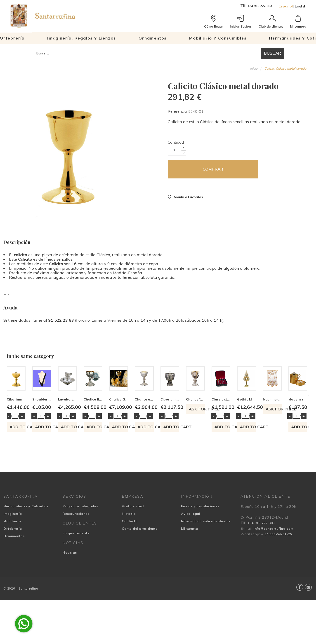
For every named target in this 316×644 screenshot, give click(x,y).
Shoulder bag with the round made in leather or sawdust (131, 466)
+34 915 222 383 (260, 6)
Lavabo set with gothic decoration (190, 466)
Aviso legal (191, 581)
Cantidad (176, 142)
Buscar (272, 53)
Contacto (130, 588)
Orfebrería (13, 596)
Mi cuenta (189, 596)
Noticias (70, 620)
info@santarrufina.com (274, 596)
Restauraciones (76, 581)
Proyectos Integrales (80, 573)
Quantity (14, 483)
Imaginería (13, 581)
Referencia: (178, 111)
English (301, 6)
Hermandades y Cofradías (26, 573)
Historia (129, 581)
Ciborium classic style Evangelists (35, 466)
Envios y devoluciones (200, 573)
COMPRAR (213, 169)
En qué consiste (76, 600)
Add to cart (42, 494)
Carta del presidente (140, 596)
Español (286, 6)
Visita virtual (133, 573)
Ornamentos (14, 603)
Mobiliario (12, 588)
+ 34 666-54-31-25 (276, 601)
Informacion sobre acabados (206, 588)
